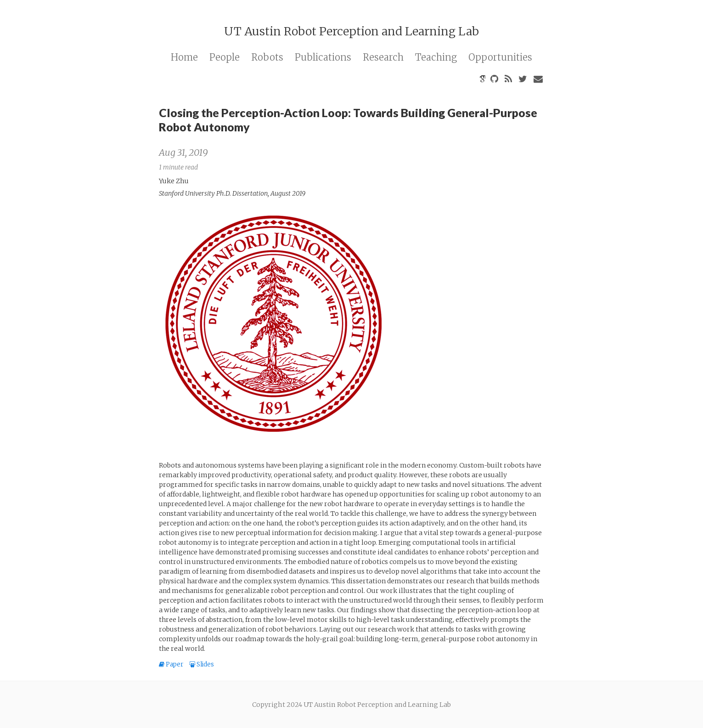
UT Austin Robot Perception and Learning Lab (351, 31)
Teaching (436, 57)
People (225, 57)
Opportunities (500, 57)
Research (383, 57)
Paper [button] (172, 664)
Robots (267, 57)
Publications (323, 57)
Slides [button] (202, 664)
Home (184, 57)
